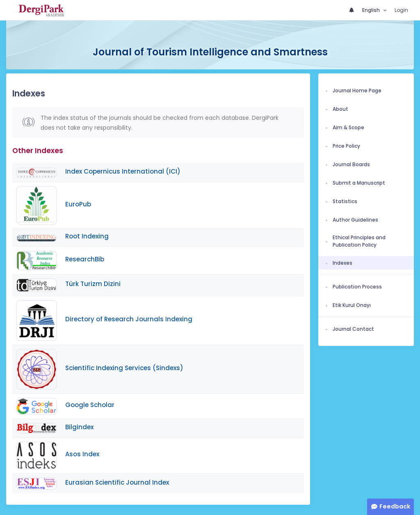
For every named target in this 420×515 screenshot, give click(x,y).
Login (401, 10)
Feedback (395, 506)
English (372, 10)
